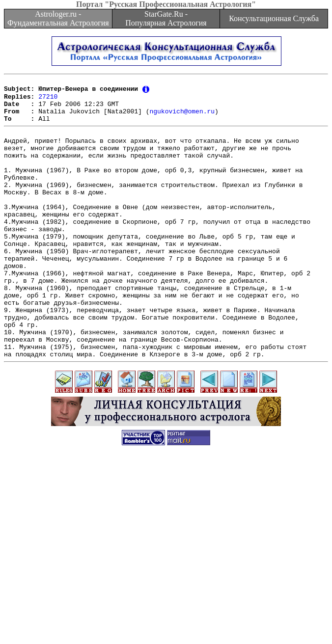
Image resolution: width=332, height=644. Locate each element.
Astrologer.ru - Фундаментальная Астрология (58, 18)
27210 (48, 100)
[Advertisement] (168, 575)
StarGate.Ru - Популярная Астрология (166, 18)
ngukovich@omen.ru (182, 118)
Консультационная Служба (274, 18)
